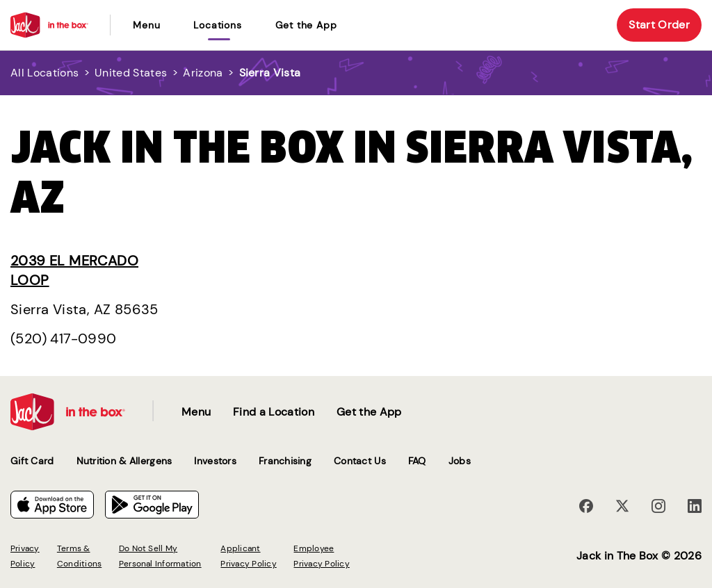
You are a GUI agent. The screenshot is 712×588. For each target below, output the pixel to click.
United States (131, 73)
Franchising (285, 461)
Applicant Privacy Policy (248, 556)
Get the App (306, 25)
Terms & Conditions (79, 556)
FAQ (417, 461)
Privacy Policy (25, 556)
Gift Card (32, 461)
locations (217, 25)
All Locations (44, 73)
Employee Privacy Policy (321, 556)
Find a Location (274, 412)
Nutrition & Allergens (124, 461)
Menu (146, 25)
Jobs (460, 461)
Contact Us (360, 461)
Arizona (203, 73)
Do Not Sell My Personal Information (160, 556)
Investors (215, 461)
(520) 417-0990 (64, 338)
